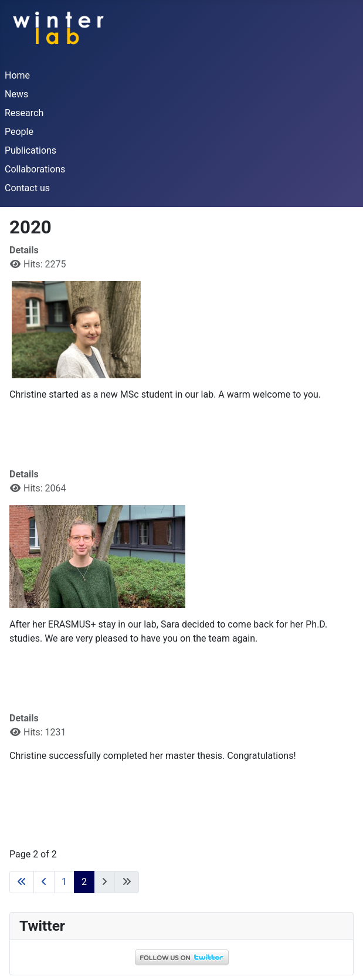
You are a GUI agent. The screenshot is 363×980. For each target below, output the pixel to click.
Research (24, 113)
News (16, 94)
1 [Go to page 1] (64, 882)
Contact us (27, 188)
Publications (30, 150)
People (19, 132)
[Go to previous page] (44, 882)
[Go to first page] (22, 882)
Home (17, 75)
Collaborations (35, 169)
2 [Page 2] (84, 882)
